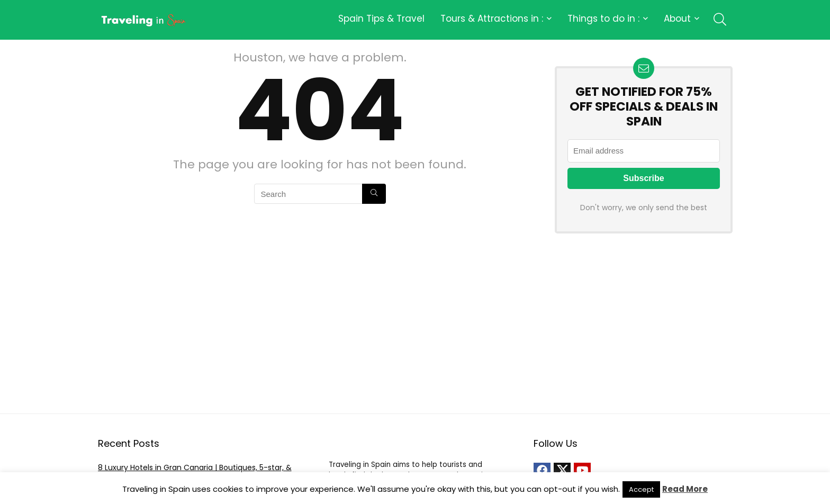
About (677, 19)
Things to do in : (603, 19)
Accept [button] (641, 489)
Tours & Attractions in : (492, 19)
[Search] (374, 194)
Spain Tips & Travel (381, 19)
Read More (685, 489)
